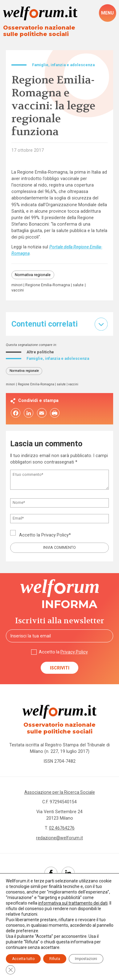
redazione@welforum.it (59, 838)
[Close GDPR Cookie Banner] (10, 970)
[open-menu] (107, 13)
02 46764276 (62, 828)
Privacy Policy (55, 535)
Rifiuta (55, 959)
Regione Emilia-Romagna (48, 285)
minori (17, 285)
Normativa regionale (33, 275)
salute (78, 285)
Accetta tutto (23, 959)
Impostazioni (86, 959)
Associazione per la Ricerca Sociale (60, 792)
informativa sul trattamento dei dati (73, 903)
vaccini (18, 290)
